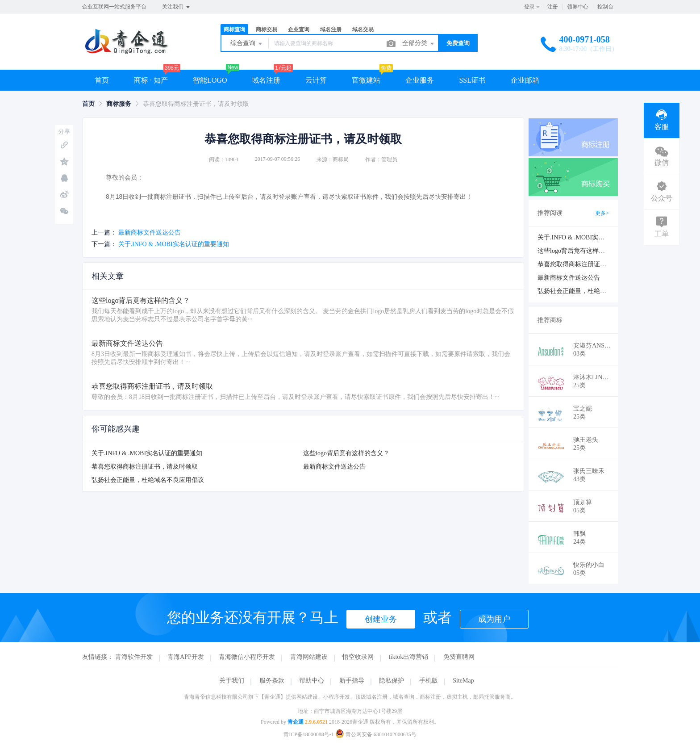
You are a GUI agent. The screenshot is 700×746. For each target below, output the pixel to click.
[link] (88, 104)
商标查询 (234, 29)
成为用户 (494, 619)
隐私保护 (392, 681)
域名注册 (331, 29)
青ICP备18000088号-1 (309, 734)
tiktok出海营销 (409, 657)
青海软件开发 (134, 657)
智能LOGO (210, 80)
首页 (102, 80)
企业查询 (299, 29)
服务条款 (272, 681)
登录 (529, 7)
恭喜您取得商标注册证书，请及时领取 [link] (196, 104)
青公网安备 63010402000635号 (376, 734)
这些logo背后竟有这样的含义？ (346, 453)
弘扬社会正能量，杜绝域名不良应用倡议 (148, 480)
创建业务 (381, 619)
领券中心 (578, 7)
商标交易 (267, 29)
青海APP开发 (186, 657)
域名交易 (363, 29)
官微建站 (366, 80)
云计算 (316, 80)
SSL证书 (472, 80)
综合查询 (247, 44)
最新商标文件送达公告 (150, 233)
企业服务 (420, 80)
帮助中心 (312, 681)
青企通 (296, 722)
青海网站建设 (309, 657)
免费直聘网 (459, 657)
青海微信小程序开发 (247, 657)
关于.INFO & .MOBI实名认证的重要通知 (174, 244)
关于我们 (232, 681)
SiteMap (463, 681)
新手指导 (352, 681)
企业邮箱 (525, 80)
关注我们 (177, 7)
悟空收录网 (358, 657)
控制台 (605, 7)
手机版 (429, 681)
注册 (553, 7)
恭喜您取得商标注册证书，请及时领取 (145, 467)
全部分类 (419, 44)
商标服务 (119, 104)
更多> (602, 213)
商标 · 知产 (151, 80)
